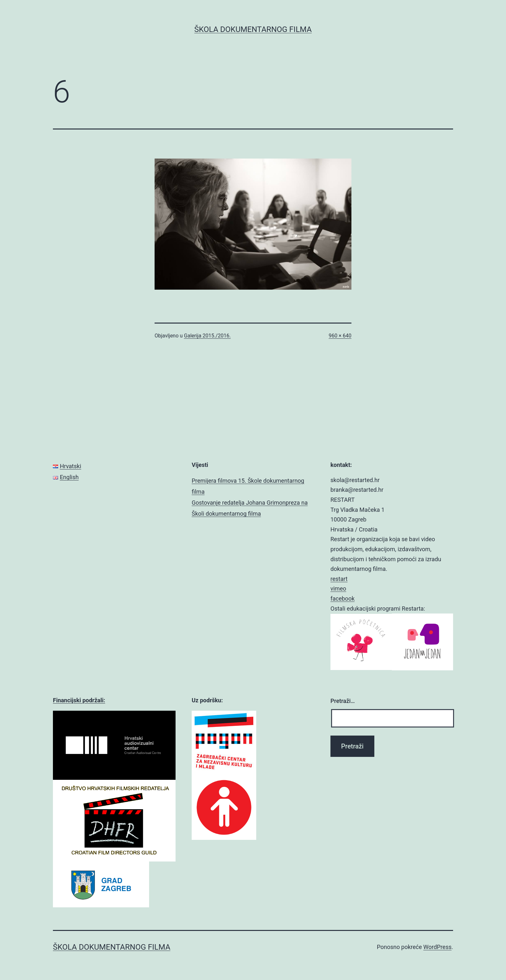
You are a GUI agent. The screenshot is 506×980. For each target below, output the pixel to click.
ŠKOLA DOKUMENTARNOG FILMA (253, 29)
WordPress (437, 947)
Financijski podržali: (79, 700)
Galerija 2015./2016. (207, 336)
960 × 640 (340, 336)
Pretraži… (343, 701)
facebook (343, 598)
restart (339, 579)
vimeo (338, 588)
